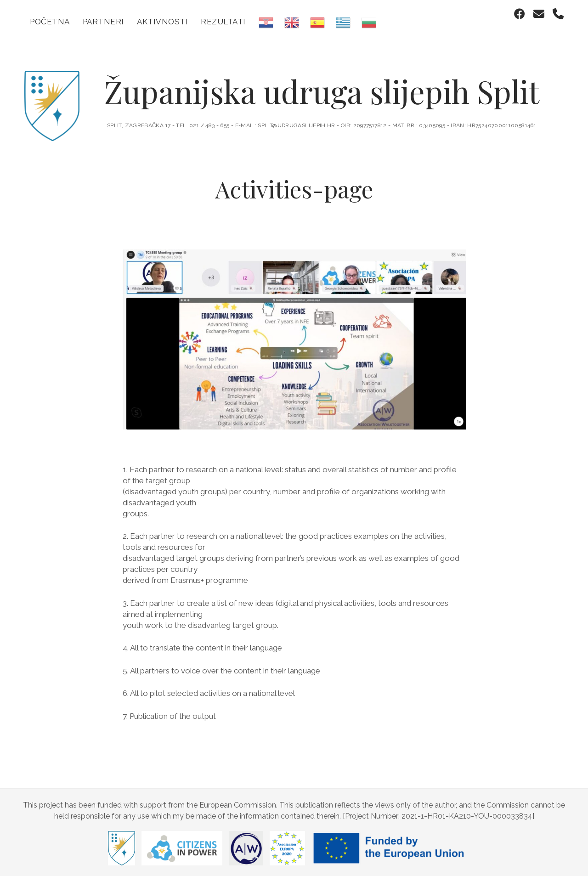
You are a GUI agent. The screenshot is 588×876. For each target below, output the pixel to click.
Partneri (103, 22)
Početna (50, 22)
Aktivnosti (162, 22)
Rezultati (223, 22)
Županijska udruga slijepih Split (322, 88)
